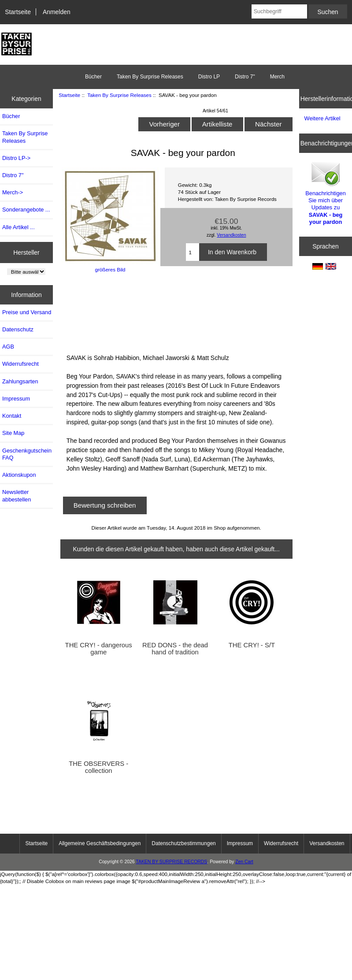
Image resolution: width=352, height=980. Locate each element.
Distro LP (209, 77)
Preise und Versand (27, 312)
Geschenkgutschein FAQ (27, 454)
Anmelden (57, 12)
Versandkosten (231, 235)
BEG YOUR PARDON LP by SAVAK (155, 312)
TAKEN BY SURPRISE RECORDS (171, 862)
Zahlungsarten (20, 381)
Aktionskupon (19, 475)
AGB (8, 347)
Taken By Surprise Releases (119, 95)
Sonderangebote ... (26, 210)
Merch (277, 77)
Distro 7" (245, 77)
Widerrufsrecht (20, 364)
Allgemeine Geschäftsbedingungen (100, 843)
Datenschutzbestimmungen (183, 843)
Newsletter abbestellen (17, 496)
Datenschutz (18, 329)
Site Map (13, 433)
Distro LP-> (16, 158)
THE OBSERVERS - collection (98, 767)
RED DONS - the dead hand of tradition (175, 649)
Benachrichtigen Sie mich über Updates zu (325, 193)
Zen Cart (244, 862)
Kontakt (12, 416)
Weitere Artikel (322, 118)
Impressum (16, 399)
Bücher (93, 77)
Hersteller (26, 252)
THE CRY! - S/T (252, 645)
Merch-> (13, 192)
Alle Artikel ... (19, 227)
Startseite (18, 12)
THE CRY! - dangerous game (99, 649)
